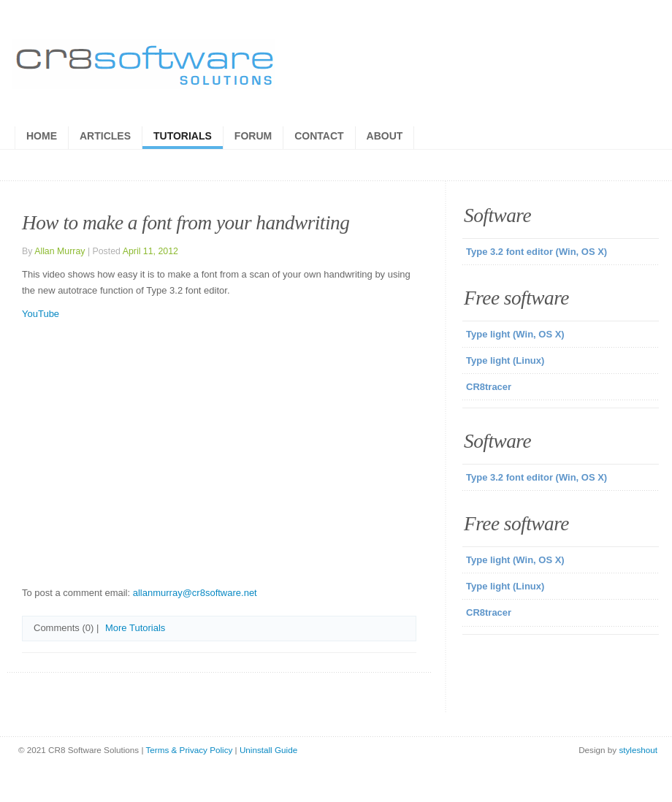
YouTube (41, 314)
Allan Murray (60, 251)
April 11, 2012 (150, 251)
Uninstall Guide (268, 750)
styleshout (638, 750)
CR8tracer (489, 387)
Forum (253, 136)
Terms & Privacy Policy (190, 750)
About (385, 136)
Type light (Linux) (505, 360)
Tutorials (183, 136)
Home (42, 136)
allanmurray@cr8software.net (195, 593)
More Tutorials (135, 628)
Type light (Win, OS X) (515, 334)
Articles (105, 136)
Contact (319, 136)
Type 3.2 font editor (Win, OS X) (537, 252)
